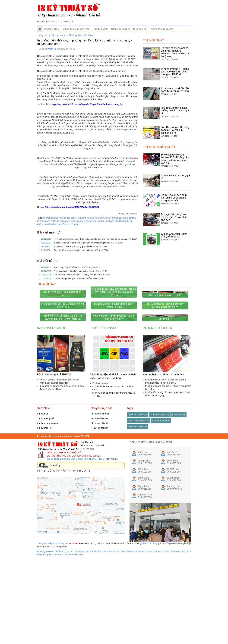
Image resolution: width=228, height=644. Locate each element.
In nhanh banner (100, 502)
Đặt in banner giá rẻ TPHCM (165, 323)
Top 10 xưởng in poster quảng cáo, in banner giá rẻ (77, 250)
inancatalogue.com (47, 638)
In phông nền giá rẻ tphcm (122, 218)
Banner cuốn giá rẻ (121, 29)
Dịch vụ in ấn (140, 29)
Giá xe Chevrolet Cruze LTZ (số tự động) (174, 235)
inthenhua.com (82, 635)
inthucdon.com (99, 635)
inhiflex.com (78, 638)
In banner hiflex (157, 411)
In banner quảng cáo (48, 506)
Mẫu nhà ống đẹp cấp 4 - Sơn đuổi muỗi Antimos (76, 278)
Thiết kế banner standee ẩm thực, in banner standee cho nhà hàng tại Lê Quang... (91, 239)
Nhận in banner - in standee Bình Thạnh (63, 321)
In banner (43, 497)
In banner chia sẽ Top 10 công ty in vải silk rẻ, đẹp (77, 246)
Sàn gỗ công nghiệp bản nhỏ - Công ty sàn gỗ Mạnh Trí (79, 275)
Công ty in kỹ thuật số (139, 504)
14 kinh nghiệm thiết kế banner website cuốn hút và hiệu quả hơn (114, 460)
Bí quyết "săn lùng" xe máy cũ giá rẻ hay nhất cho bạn (174, 217)
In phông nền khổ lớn (94, 221)
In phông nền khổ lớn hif (118, 221)
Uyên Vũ (53, 49)
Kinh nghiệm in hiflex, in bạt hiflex (163, 458)
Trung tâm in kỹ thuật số (49, 627)
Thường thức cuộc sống (161, 29)
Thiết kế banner (100, 29)
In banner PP (44, 511)
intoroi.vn (113, 635)
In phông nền (50, 218)
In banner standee (161, 504)
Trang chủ (42, 35)
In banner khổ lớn (100, 497)
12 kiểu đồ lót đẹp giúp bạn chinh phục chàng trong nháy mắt (174, 198)
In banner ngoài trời (138, 498)
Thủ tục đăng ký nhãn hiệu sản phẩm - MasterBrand (78, 271)
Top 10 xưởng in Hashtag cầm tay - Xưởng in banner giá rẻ (175, 130)
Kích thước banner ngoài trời (54, 466)
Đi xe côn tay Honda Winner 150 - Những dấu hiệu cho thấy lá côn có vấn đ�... (175, 159)
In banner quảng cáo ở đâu (76, 29)
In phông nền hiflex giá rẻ (70, 221)
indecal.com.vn (128, 635)
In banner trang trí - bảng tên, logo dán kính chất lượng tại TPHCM (84, 243)
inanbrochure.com (180, 635)
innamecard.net (161, 635)
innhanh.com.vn (64, 635)
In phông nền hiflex (47, 221)
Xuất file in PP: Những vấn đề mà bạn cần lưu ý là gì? (114, 400)
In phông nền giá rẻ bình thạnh (93, 218)
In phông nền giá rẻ (67, 218)
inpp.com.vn (64, 638)
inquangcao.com (45, 635)
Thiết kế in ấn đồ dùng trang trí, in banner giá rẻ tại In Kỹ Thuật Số (63, 400)
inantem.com (144, 635)
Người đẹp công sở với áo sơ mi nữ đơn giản (75, 267)
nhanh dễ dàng (149, 627)
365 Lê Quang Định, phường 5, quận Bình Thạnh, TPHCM (76, 542)
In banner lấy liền (100, 506)
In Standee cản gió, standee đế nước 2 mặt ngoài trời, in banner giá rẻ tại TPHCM (114, 320)
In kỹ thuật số (179, 498)
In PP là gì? (165, 402)
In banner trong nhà (160, 498)
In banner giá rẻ (52, 29)
